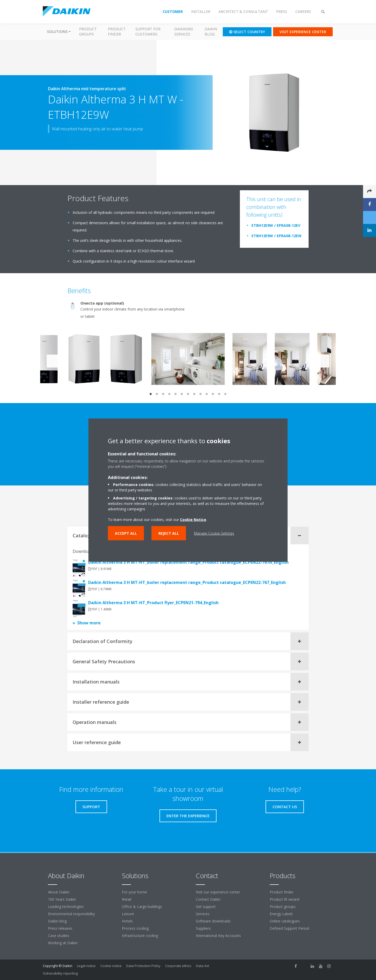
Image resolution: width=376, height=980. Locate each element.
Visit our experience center (218, 892)
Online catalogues (285, 921)
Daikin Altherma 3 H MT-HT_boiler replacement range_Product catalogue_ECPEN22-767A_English (188, 562)
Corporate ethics (178, 966)
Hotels (127, 921)
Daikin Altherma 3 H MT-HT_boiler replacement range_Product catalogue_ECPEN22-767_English (187, 582)
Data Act (203, 966)
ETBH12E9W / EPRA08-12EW (277, 236)
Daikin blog (211, 31)
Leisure (128, 914)
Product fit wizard (284, 899)
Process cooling (135, 928)
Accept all (126, 533)
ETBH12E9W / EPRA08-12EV (276, 225)
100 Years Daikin (62, 899)
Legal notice (86, 966)
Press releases (60, 928)
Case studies (59, 936)
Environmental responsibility (71, 914)
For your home (134, 892)
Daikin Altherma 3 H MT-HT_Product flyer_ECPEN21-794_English (153, 603)
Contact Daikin (208, 899)
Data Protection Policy (143, 966)
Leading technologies (66, 907)
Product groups (88, 31)
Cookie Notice (193, 519)
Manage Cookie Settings (214, 533)
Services (203, 914)
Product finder (117, 31)
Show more (89, 623)
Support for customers (148, 31)
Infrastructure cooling (140, 936)
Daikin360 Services (184, 31)
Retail (127, 899)
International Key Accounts (218, 936)
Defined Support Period (290, 928)
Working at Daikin (63, 943)
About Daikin (59, 892)
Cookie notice (111, 966)
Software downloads (213, 921)
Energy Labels (281, 914)
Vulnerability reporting (60, 973)
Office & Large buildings (142, 907)
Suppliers (203, 928)
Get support (206, 907)
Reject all (169, 533)
